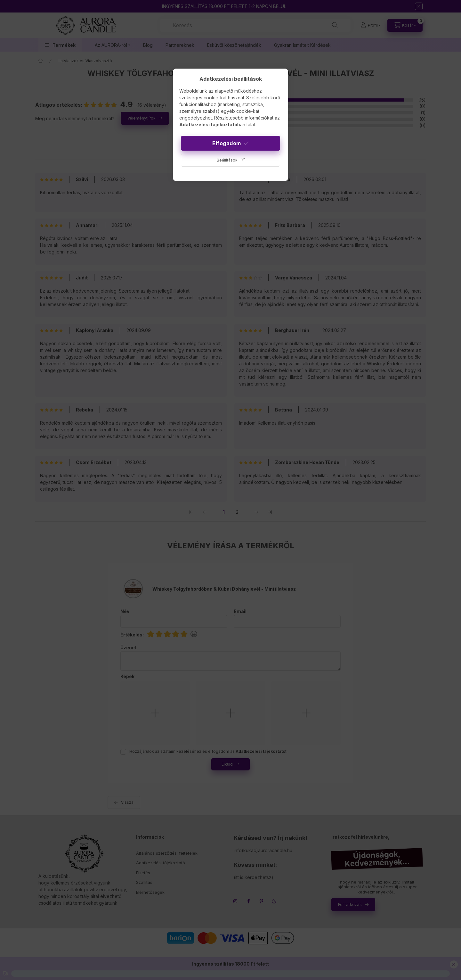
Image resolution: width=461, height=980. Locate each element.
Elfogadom (227, 143)
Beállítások (227, 160)
